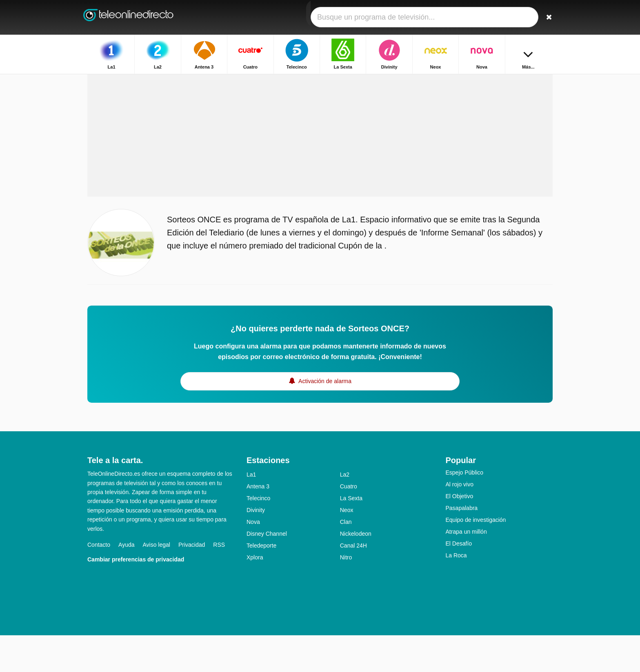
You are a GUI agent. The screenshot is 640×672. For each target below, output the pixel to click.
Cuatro (349, 523)
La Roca (456, 592)
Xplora (255, 594)
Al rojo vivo (460, 521)
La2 (345, 511)
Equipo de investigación (476, 557)
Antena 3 (258, 523)
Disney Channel (267, 570)
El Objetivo (460, 533)
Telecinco (258, 535)
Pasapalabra (462, 545)
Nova (253, 559)
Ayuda (126, 581)
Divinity (256, 547)
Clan (346, 559)
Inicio (505, 81)
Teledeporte (261, 582)
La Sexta (351, 535)
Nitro (346, 594)
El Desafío (459, 580)
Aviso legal (157, 581)
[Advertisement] (320, 168)
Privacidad (192, 581)
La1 (251, 511)
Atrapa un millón (466, 568)
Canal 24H (353, 582)
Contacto (99, 581)
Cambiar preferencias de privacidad (136, 596)
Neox (347, 547)
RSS (219, 581)
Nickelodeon (356, 570)
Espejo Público (465, 509)
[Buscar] (544, 17)
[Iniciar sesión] (516, 17)
